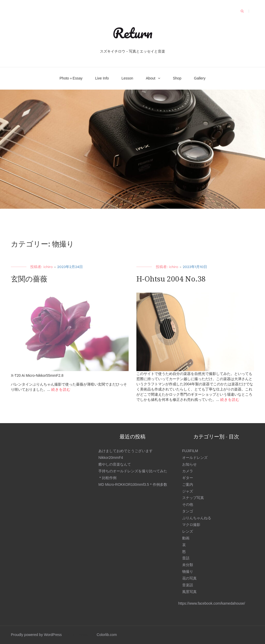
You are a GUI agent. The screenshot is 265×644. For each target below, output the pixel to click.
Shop (177, 78)
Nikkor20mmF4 (111, 458)
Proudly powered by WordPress (36, 635)
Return (132, 33)
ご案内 (188, 484)
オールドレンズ (195, 458)
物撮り (188, 571)
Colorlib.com (107, 635)
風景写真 (189, 592)
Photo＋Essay (71, 78)
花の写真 (189, 578)
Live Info (102, 78)
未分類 (188, 565)
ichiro (48, 267)
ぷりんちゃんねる (197, 518)
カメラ (188, 471)
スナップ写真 (193, 498)
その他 (188, 504)
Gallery (200, 78)
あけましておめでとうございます (126, 451)
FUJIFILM (190, 451)
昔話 (186, 558)
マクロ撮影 (191, 525)
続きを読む (61, 389)
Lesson (127, 78)
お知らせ (189, 464)
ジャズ (188, 491)
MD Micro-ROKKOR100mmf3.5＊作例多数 (133, 484)
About (151, 78)
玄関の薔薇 (29, 279)
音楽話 (188, 585)
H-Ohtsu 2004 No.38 (171, 279)
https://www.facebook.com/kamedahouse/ (212, 603)
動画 (186, 538)
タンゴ (188, 511)
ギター (188, 478)
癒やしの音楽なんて (115, 464)
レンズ (188, 531)
